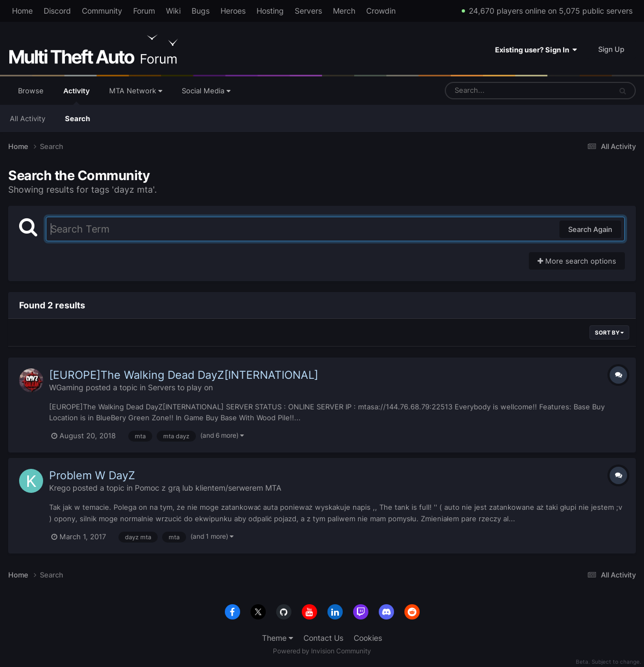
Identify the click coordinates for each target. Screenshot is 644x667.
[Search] (499, 91)
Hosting (270, 11)
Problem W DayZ (92, 475)
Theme (278, 638)
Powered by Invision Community (322, 651)
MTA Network (136, 91)
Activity (76, 96)
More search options (577, 261)
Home (22, 11)
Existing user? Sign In (536, 50)
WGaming (66, 387)
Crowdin (381, 11)
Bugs (201, 11)
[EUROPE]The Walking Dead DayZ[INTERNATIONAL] (184, 375)
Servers (308, 11)
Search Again (590, 229)
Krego (60, 488)
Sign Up (611, 49)
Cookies (368, 638)
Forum (144, 11)
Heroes (233, 11)
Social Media (206, 91)
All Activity (28, 118)
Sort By (609, 332)
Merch (344, 11)
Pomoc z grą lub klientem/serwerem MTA (208, 488)
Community (102, 11)
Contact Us (323, 638)
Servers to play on (180, 387)
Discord (57, 11)
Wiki (173, 11)
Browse (31, 91)
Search (77, 118)
